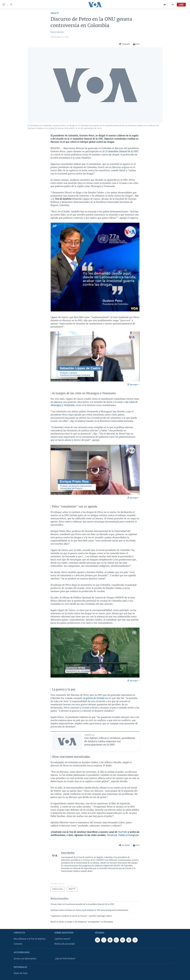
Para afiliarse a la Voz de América (29, 939)
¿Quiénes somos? (62, 939)
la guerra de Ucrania (94, 698)
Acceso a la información (25, 959)
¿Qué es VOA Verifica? (65, 959)
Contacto (18, 944)
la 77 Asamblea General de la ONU (120, 151)
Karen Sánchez (57, 32)
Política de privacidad (65, 944)
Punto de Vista (21, 973)
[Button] (124, 44)
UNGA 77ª (55, 13)
